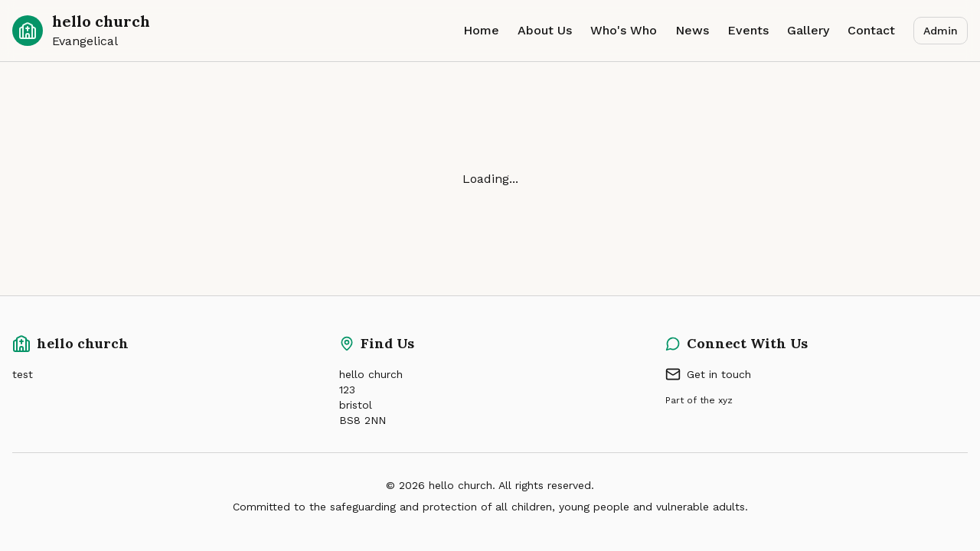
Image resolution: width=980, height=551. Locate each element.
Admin (941, 31)
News (692, 30)
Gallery (808, 30)
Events (748, 30)
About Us (545, 30)
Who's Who (624, 30)
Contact (871, 30)
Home (481, 30)
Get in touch (708, 374)
